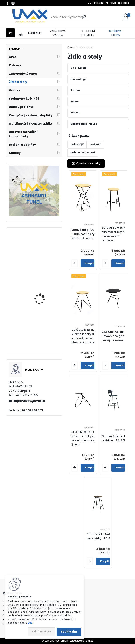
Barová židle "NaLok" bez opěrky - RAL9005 (101, 536)
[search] (84, 17)
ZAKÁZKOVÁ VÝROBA (58, 33)
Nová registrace (119, 3)
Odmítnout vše (41, 632)
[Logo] (30, 17)
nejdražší (95, 145)
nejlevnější (77, 145)
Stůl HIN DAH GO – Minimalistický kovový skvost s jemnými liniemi (86, 438)
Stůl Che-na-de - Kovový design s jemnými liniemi (114, 336)
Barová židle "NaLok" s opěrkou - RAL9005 (117, 438)
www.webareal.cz (82, 641)
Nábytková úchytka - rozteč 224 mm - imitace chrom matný (45, 336)
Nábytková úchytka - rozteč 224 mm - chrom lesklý (44, 261)
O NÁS (22, 33)
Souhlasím (69, 632)
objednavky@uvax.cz (29, 401)
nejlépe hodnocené (83, 152)
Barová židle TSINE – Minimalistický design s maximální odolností (117, 234)
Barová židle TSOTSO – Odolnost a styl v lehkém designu (86, 234)
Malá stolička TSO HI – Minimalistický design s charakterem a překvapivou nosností (87, 336)
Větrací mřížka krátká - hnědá (44, 295)
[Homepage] (10, 33)
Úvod (70, 48)
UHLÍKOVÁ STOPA (115, 33)
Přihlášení (98, 3)
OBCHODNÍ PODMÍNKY (88, 33)
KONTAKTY (35, 33)
